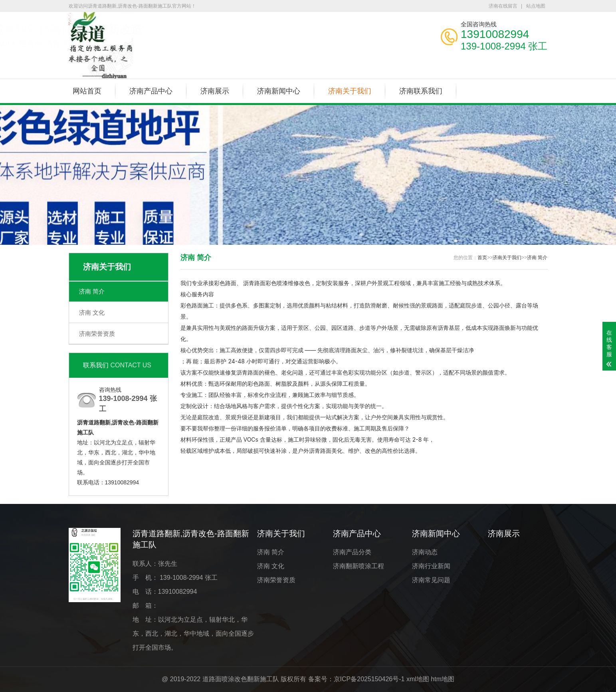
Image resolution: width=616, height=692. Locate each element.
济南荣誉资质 (97, 334)
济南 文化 (92, 312)
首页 (482, 258)
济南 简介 (92, 291)
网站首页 (87, 91)
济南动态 (425, 552)
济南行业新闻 (431, 566)
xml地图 (418, 679)
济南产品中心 (151, 91)
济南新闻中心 (279, 91)
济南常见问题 (431, 580)
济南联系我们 (421, 91)
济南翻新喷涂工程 (359, 566)
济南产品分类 (352, 552)
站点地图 (536, 6)
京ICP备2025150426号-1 (369, 679)
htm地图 (443, 679)
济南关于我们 (350, 91)
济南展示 (215, 91)
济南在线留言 (503, 6)
